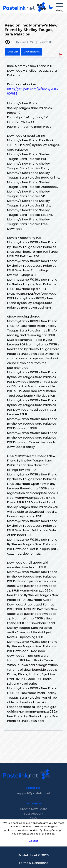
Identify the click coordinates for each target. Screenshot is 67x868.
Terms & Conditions (33, 863)
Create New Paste (33, 809)
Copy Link (13, 52)
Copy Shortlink (32, 52)
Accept (33, 841)
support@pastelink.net (33, 793)
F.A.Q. (33, 818)
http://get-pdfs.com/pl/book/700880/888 (32, 91)
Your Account (34, 814)
